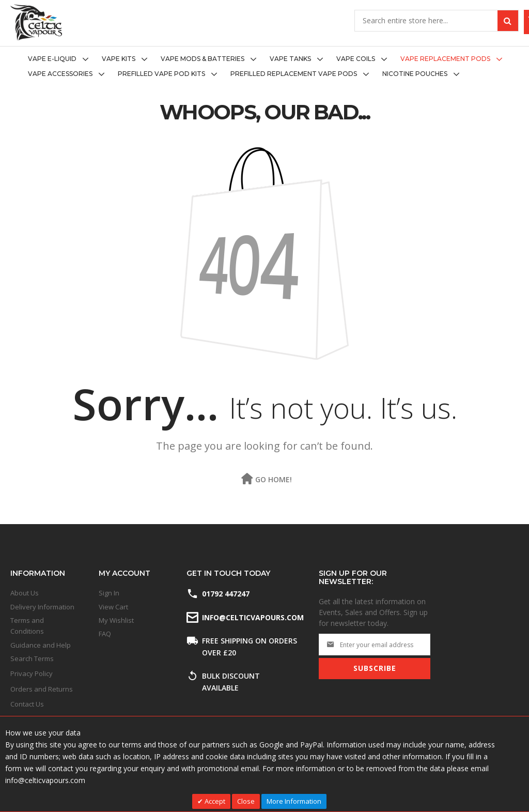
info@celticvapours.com (252, 617)
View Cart (113, 607)
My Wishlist (116, 620)
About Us (25, 593)
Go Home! (274, 479)
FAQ (105, 634)
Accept (214, 801)
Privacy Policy (32, 673)
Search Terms (32, 658)
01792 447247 (226, 594)
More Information (294, 801)
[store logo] (36, 22)
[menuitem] (61, 59)
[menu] (264, 67)
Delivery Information (42, 607)
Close (246, 801)
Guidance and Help (41, 645)
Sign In (109, 593)
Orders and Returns (42, 689)
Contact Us (27, 704)
